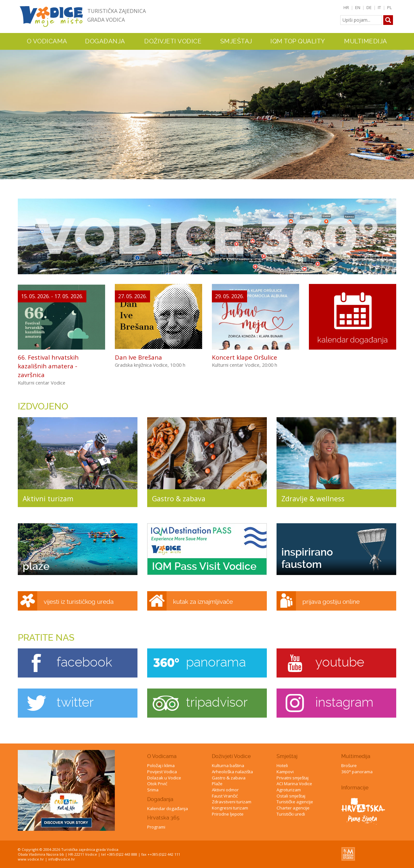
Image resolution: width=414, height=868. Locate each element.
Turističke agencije (295, 802)
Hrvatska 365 (163, 818)
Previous (6, 111)
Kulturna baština (228, 765)
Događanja (105, 41)
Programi (156, 827)
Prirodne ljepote (228, 814)
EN (358, 7)
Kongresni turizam (230, 808)
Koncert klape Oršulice (245, 357)
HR (346, 7)
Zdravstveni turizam (232, 802)
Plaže (217, 784)
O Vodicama (162, 756)
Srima (153, 790)
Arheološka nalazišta (232, 772)
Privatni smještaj (293, 778)
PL (390, 7)
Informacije (355, 788)
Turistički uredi (291, 814)
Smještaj (287, 756)
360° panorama (357, 772)
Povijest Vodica (162, 772)
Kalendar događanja (168, 808)
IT (379, 7)
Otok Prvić (157, 784)
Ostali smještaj (291, 796)
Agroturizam (289, 790)
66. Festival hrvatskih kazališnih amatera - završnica (48, 366)
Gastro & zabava (229, 778)
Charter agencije (293, 808)
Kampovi (285, 772)
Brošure (349, 765)
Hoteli (282, 765)
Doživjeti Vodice (231, 756)
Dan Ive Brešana (138, 357)
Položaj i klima (161, 765)
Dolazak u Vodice (164, 778)
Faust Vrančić (225, 796)
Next (408, 111)
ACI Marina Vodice (294, 784)
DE (369, 7)
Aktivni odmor (225, 790)
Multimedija (356, 756)
